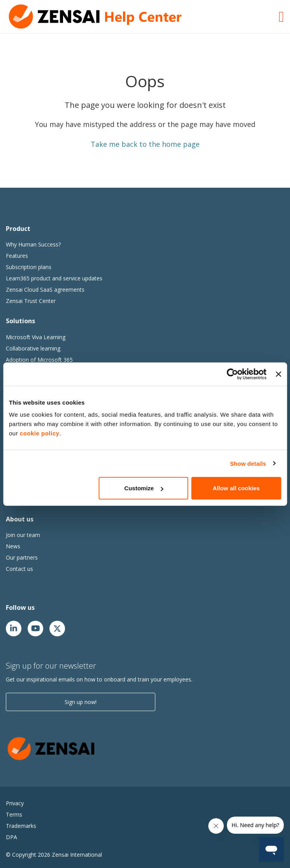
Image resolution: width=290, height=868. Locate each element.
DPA (11, 837)
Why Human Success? (33, 244)
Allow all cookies (236, 488)
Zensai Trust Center (31, 301)
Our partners (22, 557)
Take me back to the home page (145, 144)
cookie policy (40, 433)
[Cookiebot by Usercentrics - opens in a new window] (233, 374)
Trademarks (21, 826)
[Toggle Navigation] (281, 16)
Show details (248, 463)
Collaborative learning (33, 348)
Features (17, 256)
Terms (14, 814)
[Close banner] (278, 374)
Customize (144, 488)
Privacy (15, 803)
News (13, 546)
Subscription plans (29, 267)
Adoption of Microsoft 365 (39, 360)
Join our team (23, 535)
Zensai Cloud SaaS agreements (45, 290)
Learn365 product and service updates (54, 278)
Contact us (19, 569)
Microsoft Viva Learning (36, 337)
